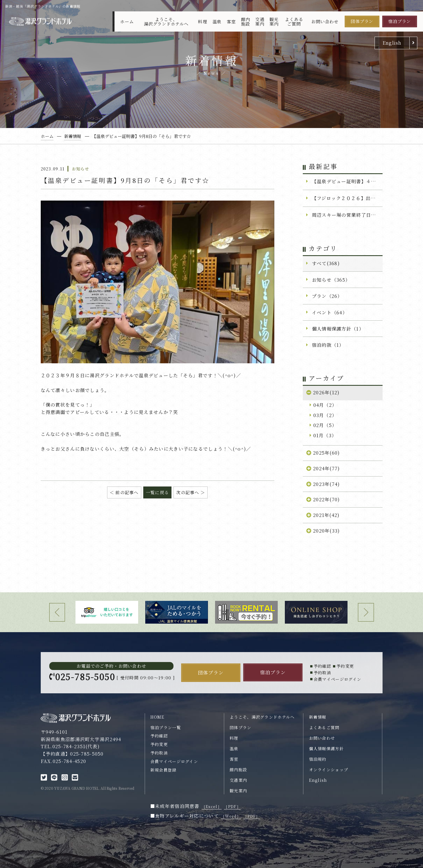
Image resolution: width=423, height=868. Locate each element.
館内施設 (246, 21)
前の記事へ (127, 492)
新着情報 (318, 717)
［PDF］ (232, 806)
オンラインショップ (329, 770)
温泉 (217, 21)
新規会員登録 (164, 770)
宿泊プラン (399, 21)
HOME (157, 717)
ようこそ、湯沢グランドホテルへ (166, 21)
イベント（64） (330, 312)
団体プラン (362, 21)
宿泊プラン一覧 (166, 727)
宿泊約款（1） (328, 345)
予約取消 (159, 753)
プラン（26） (327, 296)
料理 (203, 21)
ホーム (127, 21)
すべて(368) (326, 263)
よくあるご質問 (294, 21)
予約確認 (159, 736)
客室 (231, 21)
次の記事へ (188, 492)
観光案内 (274, 21)
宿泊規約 (318, 759)
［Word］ (231, 816)
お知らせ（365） (331, 280)
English (392, 43)
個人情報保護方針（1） (338, 329)
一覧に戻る (157, 492)
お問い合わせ (325, 21)
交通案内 (260, 21)
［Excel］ (212, 806)
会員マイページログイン (174, 761)
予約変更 (159, 744)
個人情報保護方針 (326, 749)
